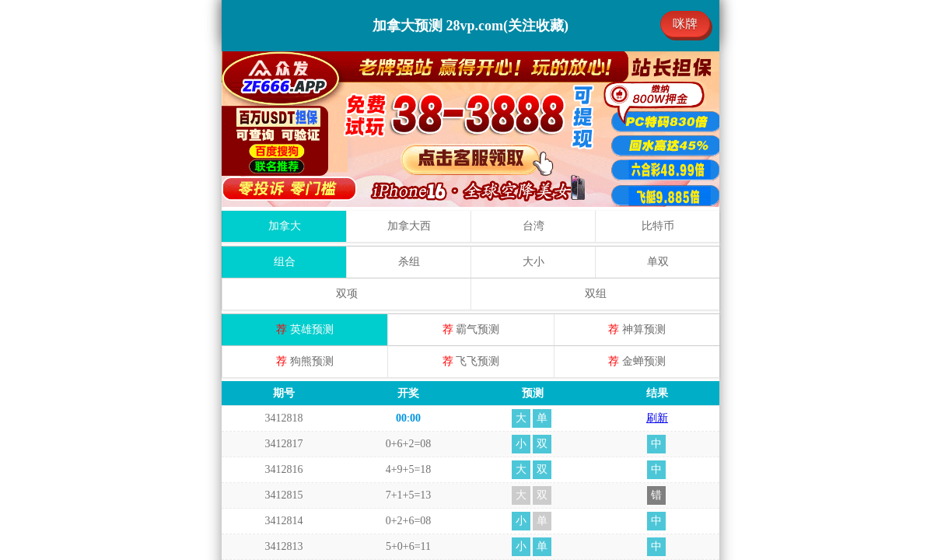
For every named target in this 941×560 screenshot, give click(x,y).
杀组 (409, 262)
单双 (658, 262)
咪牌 (685, 24)
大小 (533, 262)
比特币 (658, 226)
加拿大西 (409, 226)
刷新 (657, 418)
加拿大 (285, 226)
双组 (596, 294)
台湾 (533, 226)
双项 (347, 294)
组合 (285, 262)
